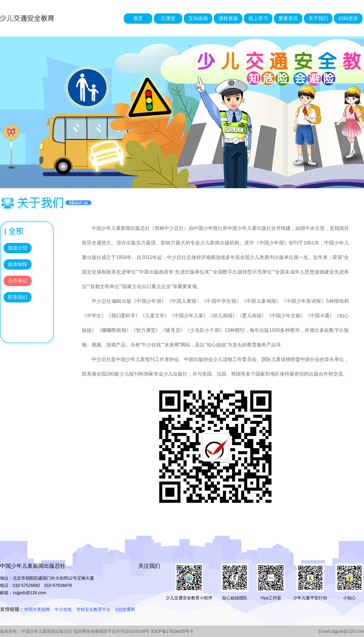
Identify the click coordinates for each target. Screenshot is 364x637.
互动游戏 (198, 18)
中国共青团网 (37, 609)
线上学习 (258, 18)
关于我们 (318, 18)
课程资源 (228, 18)
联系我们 (18, 297)
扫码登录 (348, 18)
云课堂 (168, 18)
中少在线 (63, 609)
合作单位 (18, 281)
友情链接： (12, 609)
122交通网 (125, 609)
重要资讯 (288, 18)
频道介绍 (18, 248)
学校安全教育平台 (93, 609)
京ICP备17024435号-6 (172, 631)
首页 (138, 18)
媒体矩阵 (18, 264)
